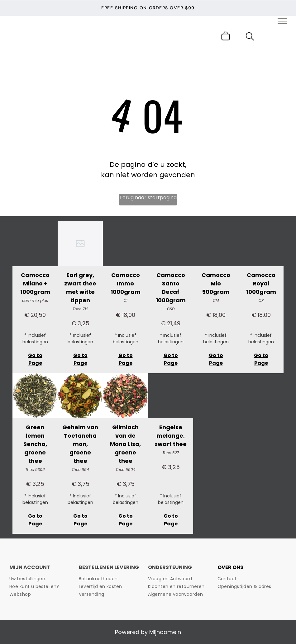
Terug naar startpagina (148, 197)
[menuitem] (42, 579)
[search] (250, 38)
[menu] (282, 21)
